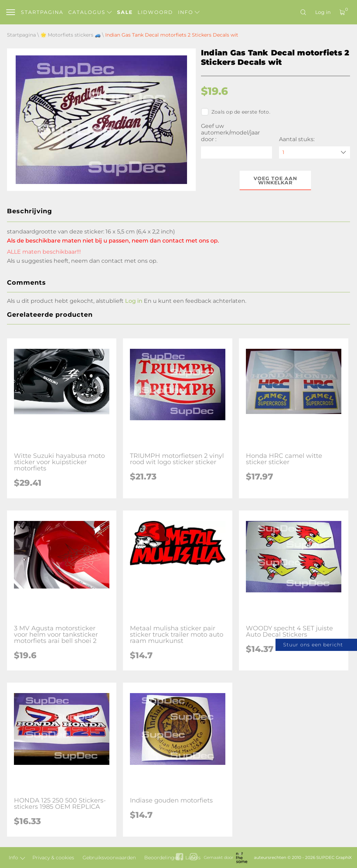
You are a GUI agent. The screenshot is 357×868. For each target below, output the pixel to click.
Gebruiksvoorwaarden (109, 858)
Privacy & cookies (53, 858)
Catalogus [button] (90, 12)
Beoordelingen (162, 858)
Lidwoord (155, 12)
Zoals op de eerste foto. (236, 112)
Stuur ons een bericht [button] (313, 645)
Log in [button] (134, 301)
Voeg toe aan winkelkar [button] (275, 180)
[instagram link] (193, 857)
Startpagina (42, 12)
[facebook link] (180, 857)
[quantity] (315, 152)
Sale (125, 12)
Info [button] (189, 12)
